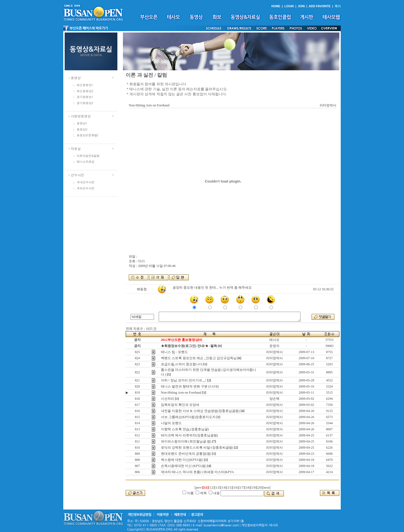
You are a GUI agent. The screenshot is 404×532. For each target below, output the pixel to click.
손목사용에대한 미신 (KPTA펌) (184, 466)
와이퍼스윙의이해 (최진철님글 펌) (186, 441)
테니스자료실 (86, 162)
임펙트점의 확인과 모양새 (180, 405)
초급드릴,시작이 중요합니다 (182, 364)
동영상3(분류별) (88, 135)
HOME (276, 6)
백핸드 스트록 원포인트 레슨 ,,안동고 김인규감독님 (199, 358)
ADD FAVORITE (320, 6)
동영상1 (82, 123)
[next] (267, 488)
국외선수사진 (86, 188)
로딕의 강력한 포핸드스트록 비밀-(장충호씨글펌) (197, 448)
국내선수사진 (86, 182)
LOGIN (289, 6)
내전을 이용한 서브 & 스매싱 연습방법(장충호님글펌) (200, 411)
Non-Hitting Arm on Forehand (181, 393)
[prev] (199, 488)
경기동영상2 (85, 103)
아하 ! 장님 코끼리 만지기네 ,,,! (184, 380)
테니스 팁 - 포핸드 (174, 352)
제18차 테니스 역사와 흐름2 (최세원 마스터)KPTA (197, 472)
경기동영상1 (85, 97)
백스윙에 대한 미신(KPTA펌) (182, 460)
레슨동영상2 (85, 91)
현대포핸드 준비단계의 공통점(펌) (186, 454)
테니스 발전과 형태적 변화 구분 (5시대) (190, 386)
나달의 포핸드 (171, 423)
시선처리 (168, 399)
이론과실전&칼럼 (88, 156)
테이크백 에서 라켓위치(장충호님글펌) (190, 435)
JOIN (301, 6)
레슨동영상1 (85, 85)
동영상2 (82, 129)
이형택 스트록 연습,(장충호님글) (185, 429)
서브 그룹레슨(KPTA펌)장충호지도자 (188, 417)
